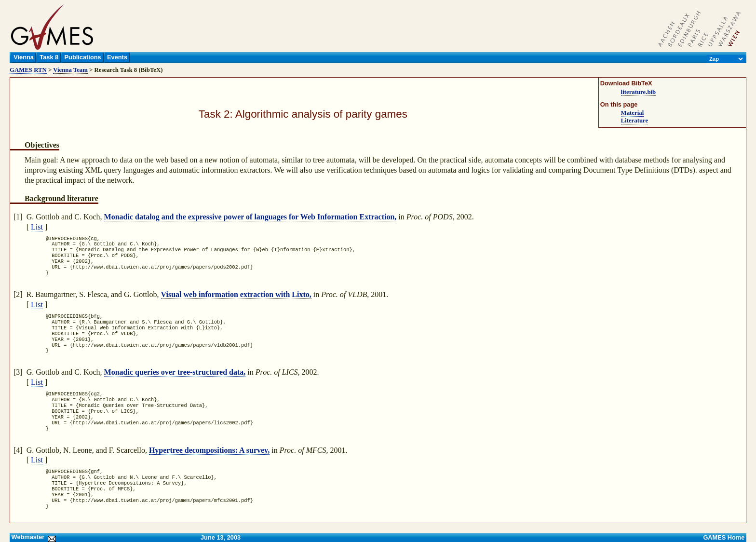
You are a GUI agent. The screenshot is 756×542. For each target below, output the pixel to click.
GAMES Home (724, 537)
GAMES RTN (28, 70)
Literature (635, 121)
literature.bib (639, 92)
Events (117, 57)
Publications (83, 57)
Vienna (24, 57)
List (37, 227)
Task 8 (49, 57)
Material (633, 113)
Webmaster (33, 537)
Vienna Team (70, 70)
